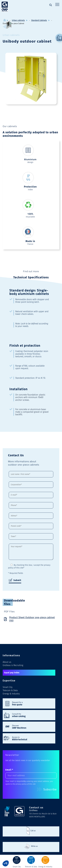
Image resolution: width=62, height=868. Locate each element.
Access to (32, 738)
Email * (9, 770)
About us (7, 662)
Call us (33, 830)
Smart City (8, 687)
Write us (34, 846)
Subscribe (47, 789)
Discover (32, 727)
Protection (30, 187)
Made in (30, 241)
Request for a (32, 703)
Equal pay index (12, 673)
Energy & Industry (11, 694)
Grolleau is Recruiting (13, 665)
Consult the (32, 715)
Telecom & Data (10, 690)
